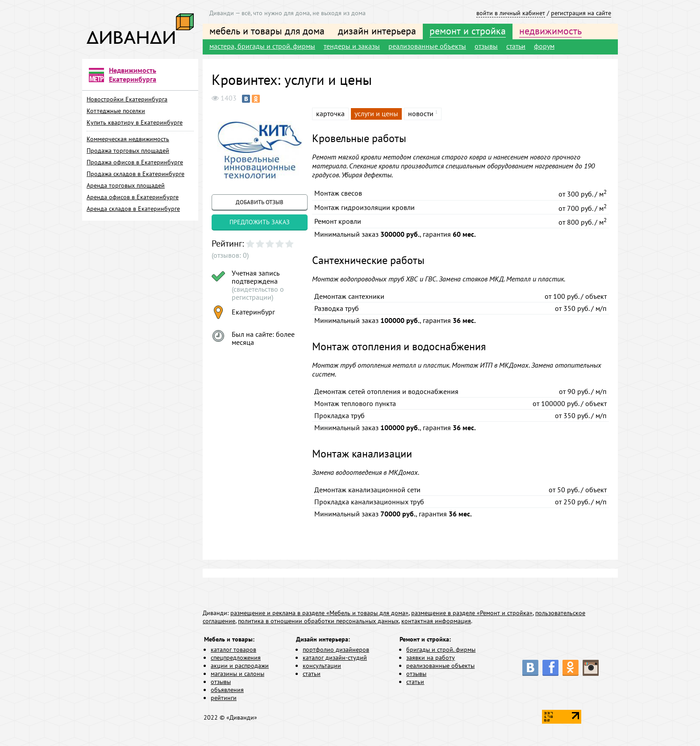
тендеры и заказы (352, 46)
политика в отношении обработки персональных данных (318, 621)
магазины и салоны (237, 674)
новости (421, 113)
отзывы (486, 46)
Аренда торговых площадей (126, 185)
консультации (322, 666)
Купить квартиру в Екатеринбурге (135, 122)
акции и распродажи (240, 666)
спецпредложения (236, 658)
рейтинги (224, 698)
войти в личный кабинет (511, 13)
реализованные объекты (427, 46)
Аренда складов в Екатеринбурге (133, 209)
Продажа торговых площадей (128, 151)
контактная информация (436, 621)
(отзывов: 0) (230, 255)
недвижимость (550, 31)
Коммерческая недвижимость (128, 139)
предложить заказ (260, 222)
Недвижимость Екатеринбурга (133, 75)
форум (544, 46)
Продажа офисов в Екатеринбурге (135, 162)
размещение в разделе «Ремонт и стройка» (472, 613)
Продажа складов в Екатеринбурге (135, 174)
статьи (516, 46)
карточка (330, 113)
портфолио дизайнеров (336, 650)
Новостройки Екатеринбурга (127, 99)
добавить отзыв (260, 202)
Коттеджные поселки (116, 111)
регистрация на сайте (581, 13)
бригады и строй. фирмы (441, 650)
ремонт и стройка (468, 31)
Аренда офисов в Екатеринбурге (133, 197)
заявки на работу (431, 658)
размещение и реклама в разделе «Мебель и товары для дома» (319, 613)
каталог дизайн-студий (335, 658)
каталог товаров (233, 650)
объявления (227, 690)
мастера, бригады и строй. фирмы (262, 46)
